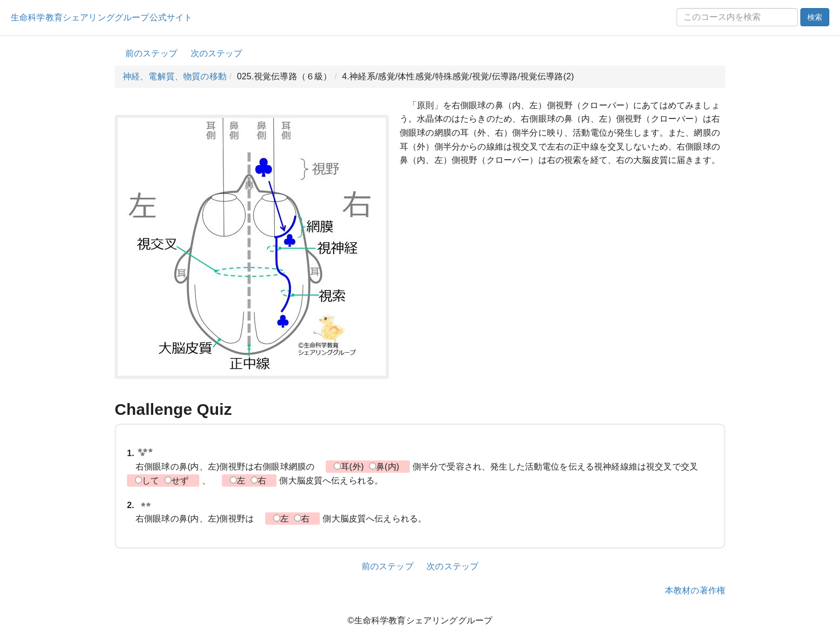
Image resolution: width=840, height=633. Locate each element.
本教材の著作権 (695, 590)
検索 (815, 17)
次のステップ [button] (217, 53)
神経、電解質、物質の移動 (175, 76)
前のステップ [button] (151, 53)
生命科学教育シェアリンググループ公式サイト (102, 17)
